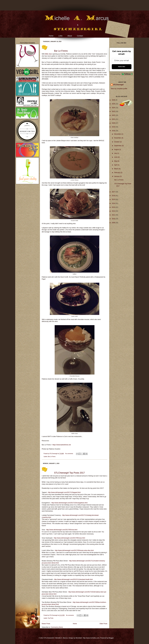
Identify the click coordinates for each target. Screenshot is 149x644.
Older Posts (103, 624)
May (116, 161)
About (70, 36)
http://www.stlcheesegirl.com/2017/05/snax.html (69, 538)
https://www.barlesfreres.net (62, 445)
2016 (114, 196)
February (117, 173)
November (118, 138)
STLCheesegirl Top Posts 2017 (69, 473)
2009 (114, 223)
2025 (114, 104)
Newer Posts (46, 624)
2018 (114, 131)
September (118, 146)
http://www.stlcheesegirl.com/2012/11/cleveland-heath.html (73, 579)
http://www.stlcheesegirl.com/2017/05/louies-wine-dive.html (74, 550)
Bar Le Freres (61, 51)
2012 (114, 211)
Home (51, 36)
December (118, 134)
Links (60, 36)
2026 (114, 100)
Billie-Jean (49, 54)
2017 (114, 192)
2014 (114, 203)
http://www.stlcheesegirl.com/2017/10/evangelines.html (69, 503)
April (116, 165)
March (116, 169)
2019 (114, 127)
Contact (80, 36)
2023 (114, 111)
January (117, 176)
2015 (114, 199)
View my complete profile (119, 89)
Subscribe (122, 67)
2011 (114, 215)
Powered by (122, 74)
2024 (114, 108)
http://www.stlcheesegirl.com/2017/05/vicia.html (62, 530)
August (117, 149)
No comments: (69, 454)
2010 (114, 219)
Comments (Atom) (57, 627)
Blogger (111, 638)
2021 (114, 119)
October (117, 142)
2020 (114, 123)
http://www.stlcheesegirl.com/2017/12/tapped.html (64, 492)
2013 (114, 207)
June (116, 157)
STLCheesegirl (54, 454)
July (116, 153)
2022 (114, 115)
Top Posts (51, 618)
